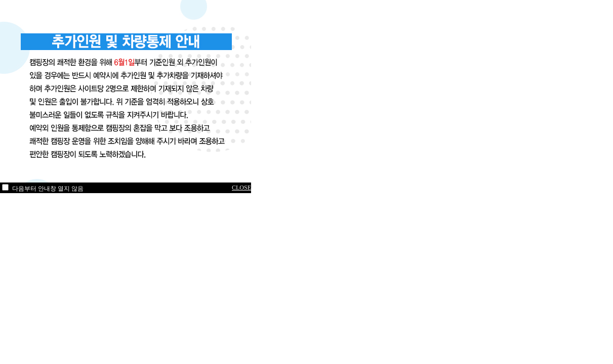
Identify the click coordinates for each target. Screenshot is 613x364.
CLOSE (241, 188)
